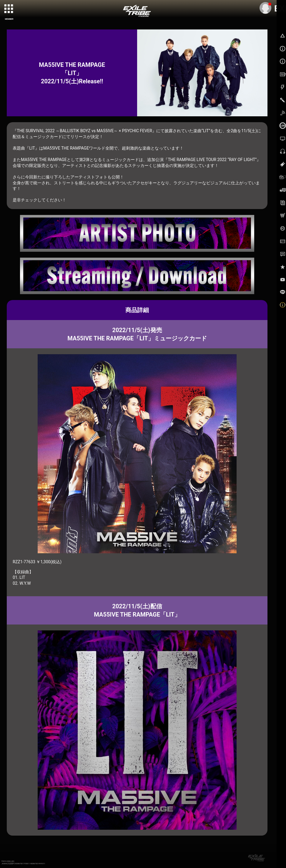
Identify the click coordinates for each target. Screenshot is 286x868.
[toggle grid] (9, 9)
